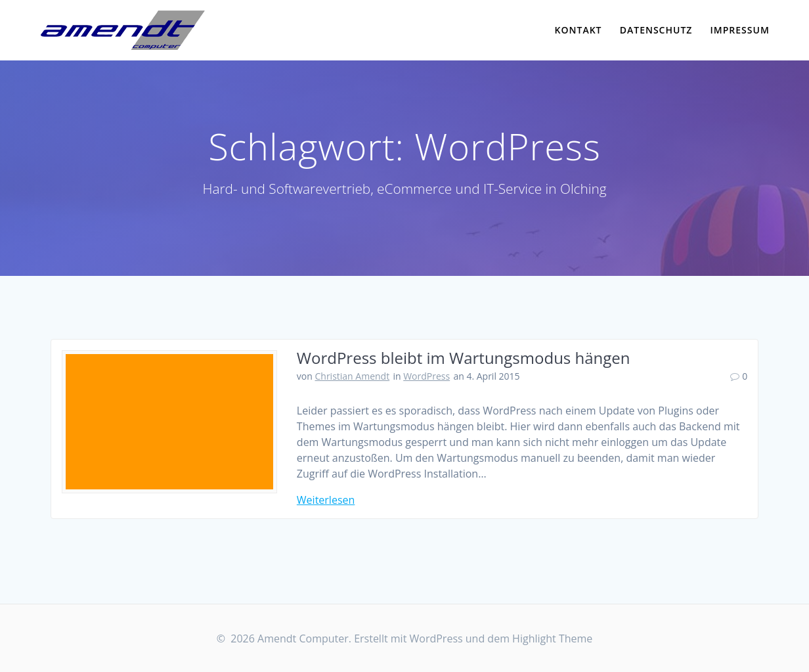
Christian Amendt (352, 376)
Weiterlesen (326, 500)
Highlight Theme (552, 638)
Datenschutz (656, 30)
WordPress (426, 376)
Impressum (740, 30)
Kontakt (579, 30)
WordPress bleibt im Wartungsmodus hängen (464, 358)
